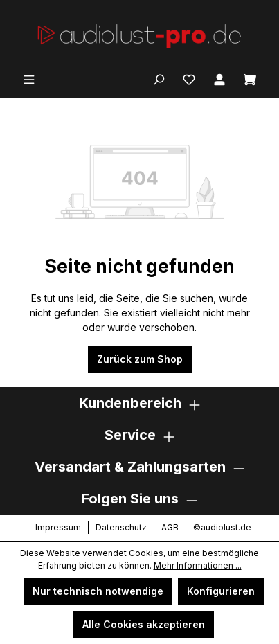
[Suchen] (159, 78)
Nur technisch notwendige (98, 591)
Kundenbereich (130, 403)
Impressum (58, 527)
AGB (170, 527)
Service (130, 435)
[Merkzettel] (189, 78)
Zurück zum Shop (140, 359)
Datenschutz (121, 527)
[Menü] (29, 78)
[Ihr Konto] (219, 78)
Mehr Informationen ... (198, 565)
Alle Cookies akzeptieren (144, 624)
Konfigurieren (221, 591)
